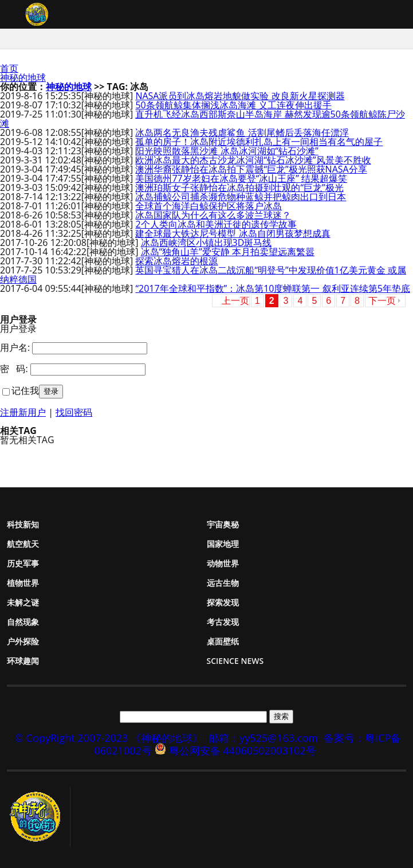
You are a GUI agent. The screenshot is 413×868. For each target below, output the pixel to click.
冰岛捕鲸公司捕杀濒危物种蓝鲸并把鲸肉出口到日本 (241, 197)
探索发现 (223, 602)
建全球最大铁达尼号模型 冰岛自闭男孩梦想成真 (233, 233)
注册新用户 (23, 412)
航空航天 (23, 544)
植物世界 (23, 583)
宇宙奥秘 (223, 524)
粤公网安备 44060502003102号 (243, 750)
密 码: (14, 369)
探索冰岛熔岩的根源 (176, 261)
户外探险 (23, 641)
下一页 (382, 301)
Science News (235, 661)
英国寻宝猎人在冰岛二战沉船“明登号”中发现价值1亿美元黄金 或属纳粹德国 (203, 275)
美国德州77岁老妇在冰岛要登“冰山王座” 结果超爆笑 (241, 178)
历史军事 (23, 563)
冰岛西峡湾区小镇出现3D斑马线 (206, 243)
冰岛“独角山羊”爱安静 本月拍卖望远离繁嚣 (228, 252)
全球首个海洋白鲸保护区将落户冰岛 (209, 206)
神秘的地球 (23, 77)
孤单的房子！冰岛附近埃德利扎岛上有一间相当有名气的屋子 (259, 142)
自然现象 (23, 622)
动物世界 (223, 563)
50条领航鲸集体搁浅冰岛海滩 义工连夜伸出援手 (233, 105)
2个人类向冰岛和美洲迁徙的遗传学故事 (216, 224)
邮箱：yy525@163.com (263, 738)
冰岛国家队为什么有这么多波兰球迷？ (213, 215)
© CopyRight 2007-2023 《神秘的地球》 (109, 738)
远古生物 (223, 583)
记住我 (25, 390)
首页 (9, 68)
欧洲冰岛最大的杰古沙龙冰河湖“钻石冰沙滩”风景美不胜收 (253, 160)
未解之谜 (23, 602)
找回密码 (74, 412)
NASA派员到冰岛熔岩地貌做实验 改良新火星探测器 (240, 96)
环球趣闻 (23, 661)
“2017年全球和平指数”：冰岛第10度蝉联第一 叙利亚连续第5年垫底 (272, 288)
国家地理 (223, 544)
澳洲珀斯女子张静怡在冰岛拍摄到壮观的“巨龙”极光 (239, 187)
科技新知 (23, 524)
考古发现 (223, 622)
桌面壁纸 (223, 641)
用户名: (15, 347)
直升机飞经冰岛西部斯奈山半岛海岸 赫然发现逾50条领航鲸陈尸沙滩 (202, 119)
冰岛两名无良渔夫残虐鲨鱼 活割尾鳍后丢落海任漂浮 (242, 132)
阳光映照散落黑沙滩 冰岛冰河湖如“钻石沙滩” (227, 151)
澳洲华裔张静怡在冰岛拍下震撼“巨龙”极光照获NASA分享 (251, 169)
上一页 (235, 301)
